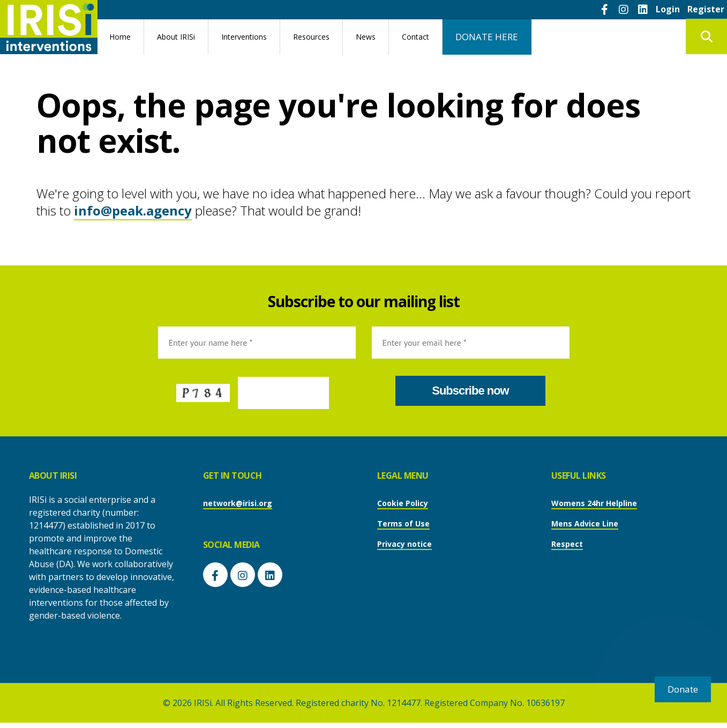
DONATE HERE (487, 37)
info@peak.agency (133, 210)
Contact (415, 37)
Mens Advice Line (585, 523)
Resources (311, 37)
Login (668, 9)
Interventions (244, 37)
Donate (683, 689)
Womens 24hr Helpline (594, 503)
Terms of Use (403, 523)
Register (706, 9)
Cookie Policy (403, 503)
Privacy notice (404, 544)
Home (120, 37)
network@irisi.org (238, 503)
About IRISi (176, 37)
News (366, 37)
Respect (567, 544)
